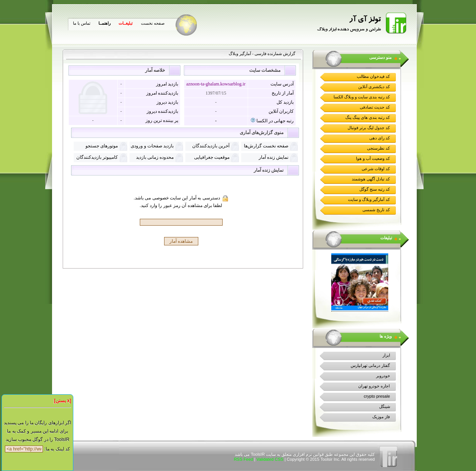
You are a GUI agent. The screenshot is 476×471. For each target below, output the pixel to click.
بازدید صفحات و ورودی (152, 146)
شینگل (385, 406)
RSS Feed (243, 459)
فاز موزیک (381, 417)
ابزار (386, 355)
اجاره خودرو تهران (374, 386)
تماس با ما (82, 23)
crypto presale (377, 396)
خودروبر (383, 376)
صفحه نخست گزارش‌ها (266, 146)
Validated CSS (270, 459)
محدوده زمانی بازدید (155, 157)
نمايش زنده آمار (274, 157)
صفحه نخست (153, 23)
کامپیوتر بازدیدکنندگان (97, 157)
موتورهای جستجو (102, 146)
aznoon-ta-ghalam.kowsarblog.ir (216, 84)
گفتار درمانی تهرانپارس (370, 365)
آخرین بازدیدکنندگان (211, 146)
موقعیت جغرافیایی (212, 157)
